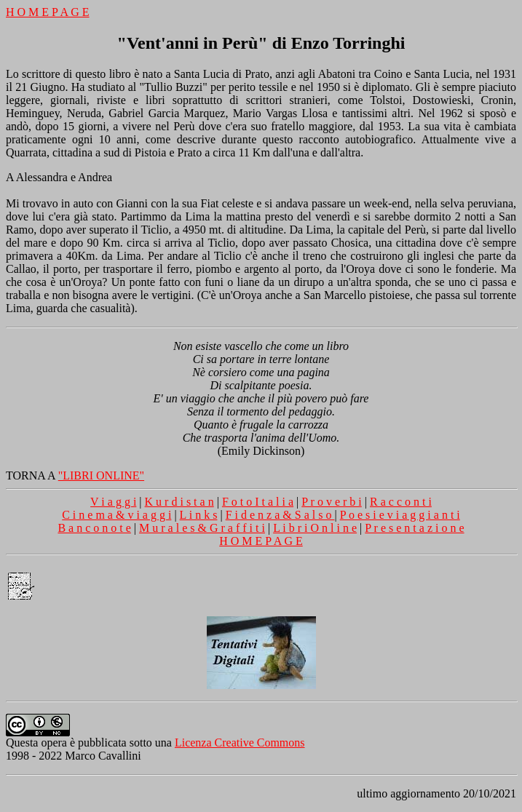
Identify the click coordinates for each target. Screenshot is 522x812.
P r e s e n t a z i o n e (414, 528)
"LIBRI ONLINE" (101, 475)
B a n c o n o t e (94, 528)
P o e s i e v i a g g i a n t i (400, 515)
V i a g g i (113, 502)
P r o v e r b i (332, 502)
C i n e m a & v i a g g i (116, 515)
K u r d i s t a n (179, 502)
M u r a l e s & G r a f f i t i (202, 528)
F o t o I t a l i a (258, 502)
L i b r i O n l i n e (315, 528)
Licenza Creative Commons (240, 743)
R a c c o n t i (401, 502)
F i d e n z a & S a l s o (280, 515)
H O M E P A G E (48, 12)
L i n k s (199, 515)
